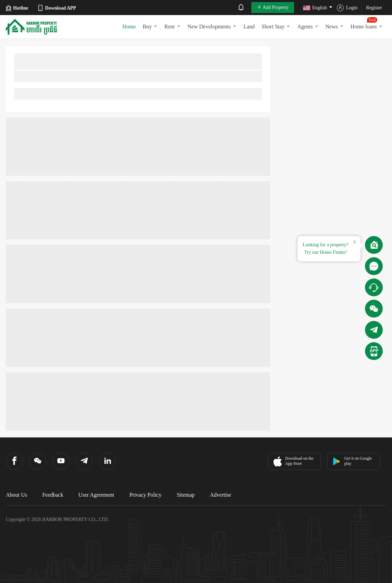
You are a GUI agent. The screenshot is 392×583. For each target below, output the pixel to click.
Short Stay (276, 27)
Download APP (57, 8)
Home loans (367, 23)
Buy (150, 27)
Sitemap (186, 495)
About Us (16, 495)
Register (374, 8)
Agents (308, 27)
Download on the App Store (293, 461)
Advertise (220, 495)
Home (129, 27)
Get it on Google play (352, 461)
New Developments (212, 27)
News (335, 27)
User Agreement (96, 495)
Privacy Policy (146, 495)
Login (347, 8)
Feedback (53, 495)
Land (249, 27)
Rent (172, 27)
